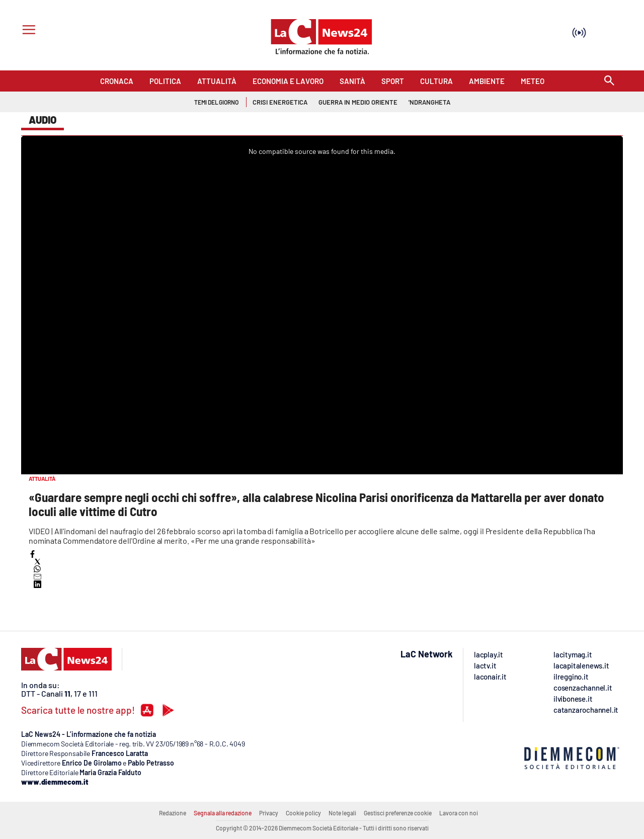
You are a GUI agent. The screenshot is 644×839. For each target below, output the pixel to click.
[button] (32, 554)
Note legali (342, 813)
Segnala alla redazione (223, 813)
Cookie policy (303, 813)
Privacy (269, 813)
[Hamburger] (27, 31)
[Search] (609, 81)
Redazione (173, 813)
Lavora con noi (459, 813)
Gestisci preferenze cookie (398, 813)
